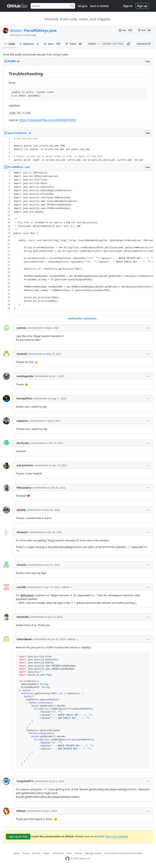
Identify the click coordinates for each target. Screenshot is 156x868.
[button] (128, 44)
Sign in (128, 6)
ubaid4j (21, 510)
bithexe (21, 811)
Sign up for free (18, 837)
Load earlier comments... (83, 318)
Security (36, 853)
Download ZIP (144, 44)
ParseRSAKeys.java (40, 30)
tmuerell (22, 354)
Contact (78, 853)
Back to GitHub (99, 6)
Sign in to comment (116, 836)
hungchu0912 (25, 781)
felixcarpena (24, 488)
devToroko (23, 443)
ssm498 (21, 587)
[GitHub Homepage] (67, 859)
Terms (16, 853)
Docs (69, 853)
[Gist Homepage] (17, 6)
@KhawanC (27, 595)
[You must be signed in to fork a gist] (145, 30)
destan (16, 30)
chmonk (21, 565)
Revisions (29, 44)
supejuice (22, 421)
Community (58, 853)
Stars (53, 44)
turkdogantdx (25, 376)
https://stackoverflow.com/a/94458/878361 (48, 120)
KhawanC (22, 532)
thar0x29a (23, 617)
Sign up (142, 6)
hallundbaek (24, 639)
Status (46, 853)
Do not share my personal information (124, 853)
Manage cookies (93, 853)
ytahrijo (21, 328)
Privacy (26, 853)
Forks (74, 44)
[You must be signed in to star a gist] (126, 30)
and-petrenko (25, 465)
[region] (78, 97)
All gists (83, 6)
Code (10, 44)
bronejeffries (24, 398)
